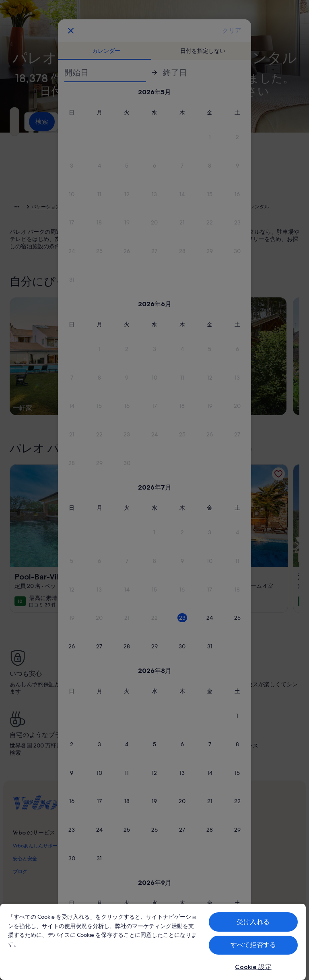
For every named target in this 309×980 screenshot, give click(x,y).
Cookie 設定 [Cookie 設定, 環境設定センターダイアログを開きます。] (253, 967)
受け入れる (253, 922)
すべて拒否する (253, 945)
